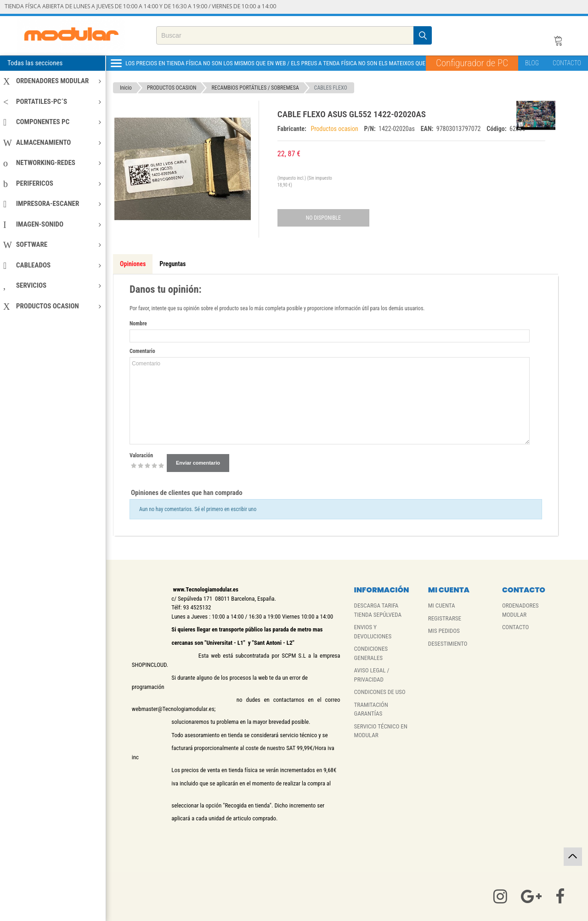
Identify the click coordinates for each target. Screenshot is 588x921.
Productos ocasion (335, 129)
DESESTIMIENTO (448, 644)
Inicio (126, 88)
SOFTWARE (52, 244)
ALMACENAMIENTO (52, 142)
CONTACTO (567, 63)
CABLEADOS (52, 265)
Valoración (141, 455)
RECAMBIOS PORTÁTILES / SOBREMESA (255, 88)
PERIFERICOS (52, 183)
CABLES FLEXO (331, 88)
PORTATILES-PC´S (52, 102)
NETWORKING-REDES (52, 163)
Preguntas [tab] (172, 264)
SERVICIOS (52, 285)
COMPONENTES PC (52, 122)
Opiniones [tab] (133, 264)
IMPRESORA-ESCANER (52, 204)
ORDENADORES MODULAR (52, 81)
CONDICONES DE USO (379, 692)
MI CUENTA (442, 605)
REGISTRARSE (445, 618)
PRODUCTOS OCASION (52, 306)
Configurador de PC (472, 63)
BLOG (532, 63)
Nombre (138, 324)
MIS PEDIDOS (444, 631)
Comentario (142, 351)
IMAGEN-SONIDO (52, 224)
